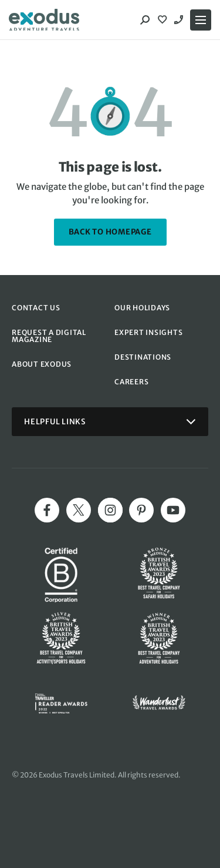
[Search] (145, 20)
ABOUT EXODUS (42, 364)
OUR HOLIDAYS (142, 308)
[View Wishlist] (164, 20)
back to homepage (110, 232)
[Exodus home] (44, 20)
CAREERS (131, 382)
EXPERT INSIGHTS (148, 332)
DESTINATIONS (143, 357)
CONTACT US (36, 308)
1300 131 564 (180, 20)
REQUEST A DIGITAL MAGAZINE (49, 336)
